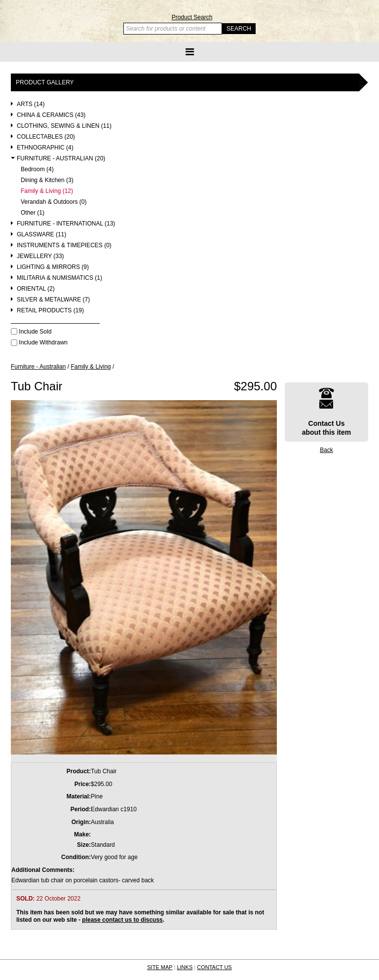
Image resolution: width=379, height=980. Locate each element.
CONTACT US (214, 967)
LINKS (185, 967)
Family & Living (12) (47, 191)
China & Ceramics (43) (51, 115)
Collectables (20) (46, 137)
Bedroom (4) (37, 170)
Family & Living (91, 367)
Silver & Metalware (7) (53, 300)
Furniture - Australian (38, 367)
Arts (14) (31, 104)
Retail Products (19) (50, 311)
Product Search (192, 17)
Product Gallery (45, 82)
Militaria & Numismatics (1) (59, 278)
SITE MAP (160, 967)
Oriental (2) (36, 289)
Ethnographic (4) (45, 148)
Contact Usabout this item (327, 412)
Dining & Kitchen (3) (47, 180)
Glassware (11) (41, 235)
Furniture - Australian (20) (61, 159)
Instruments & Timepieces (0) (64, 245)
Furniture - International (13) (66, 224)
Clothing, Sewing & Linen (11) (64, 126)
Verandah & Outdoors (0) (54, 202)
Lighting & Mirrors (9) (53, 267)
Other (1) (33, 213)
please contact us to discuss (122, 920)
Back (326, 450)
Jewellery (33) (40, 256)
